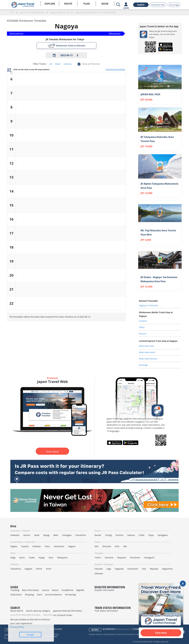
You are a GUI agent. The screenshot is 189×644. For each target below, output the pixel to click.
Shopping (29, 595)
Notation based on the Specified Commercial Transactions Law (114, 634)
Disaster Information (104, 590)
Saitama (131, 535)
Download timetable (115, 69)
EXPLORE (50, 4)
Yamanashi (59, 546)
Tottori (98, 558)
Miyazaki (154, 569)
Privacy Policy (17, 627)
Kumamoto (133, 569)
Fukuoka (99, 569)
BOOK (105, 4)
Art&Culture (16, 595)
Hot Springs (70, 595)
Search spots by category (38, 611)
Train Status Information (106, 611)
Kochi (49, 569)
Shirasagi (143, 365)
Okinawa (99, 573)
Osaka (32, 558)
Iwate (37, 535)
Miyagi (46, 535)
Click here (161, 633)
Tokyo (151, 535)
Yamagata (67, 535)
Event (39, 595)
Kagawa (28, 569)
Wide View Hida (146, 346)
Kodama (68, 64)
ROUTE (68, 4)
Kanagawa (163, 535)
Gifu (96, 546)
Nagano (72, 546)
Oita (144, 569)
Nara (51, 558)
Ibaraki (98, 535)
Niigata (14, 546)
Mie (125, 546)
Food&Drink (67, 590)
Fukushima (81, 535)
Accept (30, 635)
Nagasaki (119, 569)
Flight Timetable (55, 629)
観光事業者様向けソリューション (116, 629)
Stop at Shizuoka (91, 64)
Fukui (47, 546)
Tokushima (16, 569)
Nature (55, 590)
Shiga (13, 558)
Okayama (122, 558)
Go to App (174, 5)
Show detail (52, 452)
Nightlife (80, 590)
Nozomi (143, 334)
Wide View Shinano (148, 359)
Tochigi (108, 535)
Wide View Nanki (147, 352)
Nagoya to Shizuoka (148, 305)
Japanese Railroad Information (68, 611)
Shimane (109, 558)
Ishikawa (36, 546)
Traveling (15, 590)
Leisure (45, 590)
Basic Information (30, 590)
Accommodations (54, 595)
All (51, 64)
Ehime (39, 569)
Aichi (117, 546)
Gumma (119, 535)
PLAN (87, 4)
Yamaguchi (149, 558)
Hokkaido (15, 535)
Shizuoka (107, 546)
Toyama (25, 546)
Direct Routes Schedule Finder (58, 615)
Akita (56, 535)
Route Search (17, 611)
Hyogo (42, 558)
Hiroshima (135, 558)
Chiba (142, 535)
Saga (109, 569)
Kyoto (22, 558)
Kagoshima (167, 569)
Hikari (58, 64)
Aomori (27, 535)
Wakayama (62, 558)
